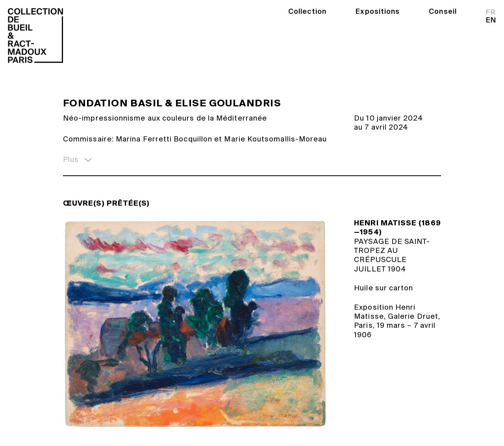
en (491, 20)
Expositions (378, 11)
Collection (308, 11)
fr (491, 12)
